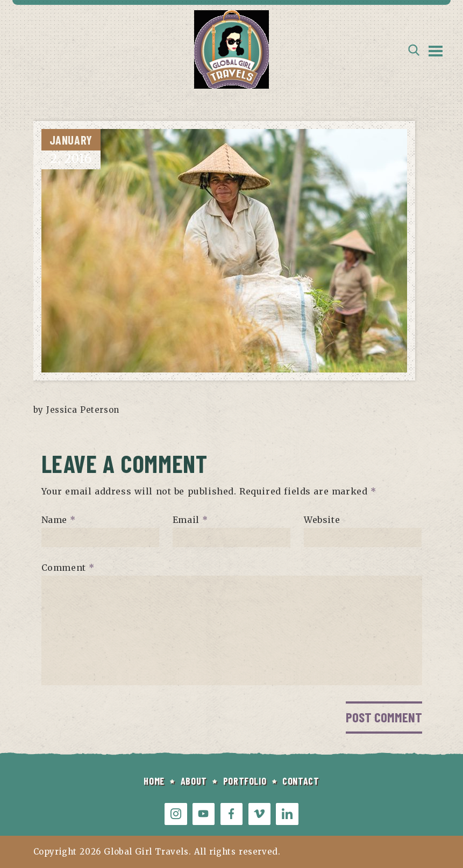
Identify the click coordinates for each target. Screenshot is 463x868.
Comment (68, 568)
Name (59, 520)
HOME (154, 781)
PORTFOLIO (245, 781)
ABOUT (194, 781)
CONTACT (301, 781)
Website (322, 520)
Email (190, 520)
